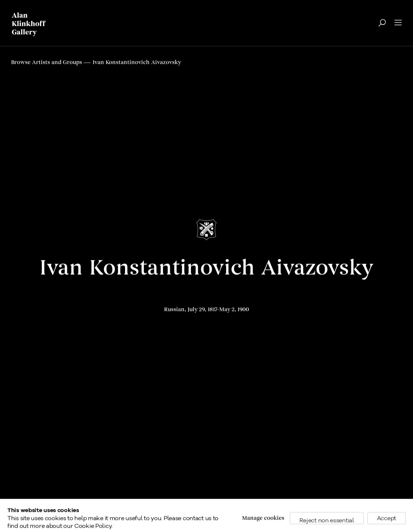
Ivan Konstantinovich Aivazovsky (206, 268)
